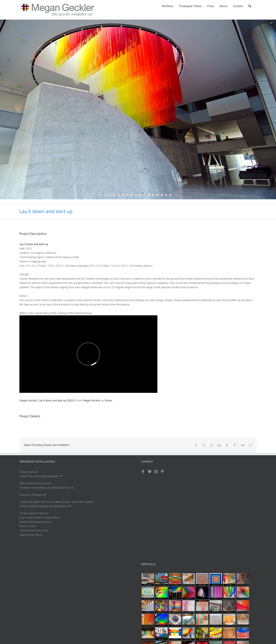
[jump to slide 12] (153, 195)
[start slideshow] (101, 195)
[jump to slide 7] (132, 195)
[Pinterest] (162, 472)
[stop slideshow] (175, 195)
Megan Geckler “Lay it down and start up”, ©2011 (48, 400)
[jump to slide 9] (140, 195)
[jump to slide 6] (127, 195)
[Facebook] (143, 472)
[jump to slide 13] (157, 195)
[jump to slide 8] (136, 195)
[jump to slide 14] (162, 195)
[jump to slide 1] (106, 195)
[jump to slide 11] (149, 195)
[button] (250, 6)
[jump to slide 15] (166, 195)
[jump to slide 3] (114, 195)
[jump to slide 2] (110, 195)
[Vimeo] (149, 472)
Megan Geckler (91, 400)
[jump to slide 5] (123, 195)
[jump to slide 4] (119, 195)
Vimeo (108, 400)
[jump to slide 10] (144, 195)
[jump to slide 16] (170, 195)
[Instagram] (156, 472)
